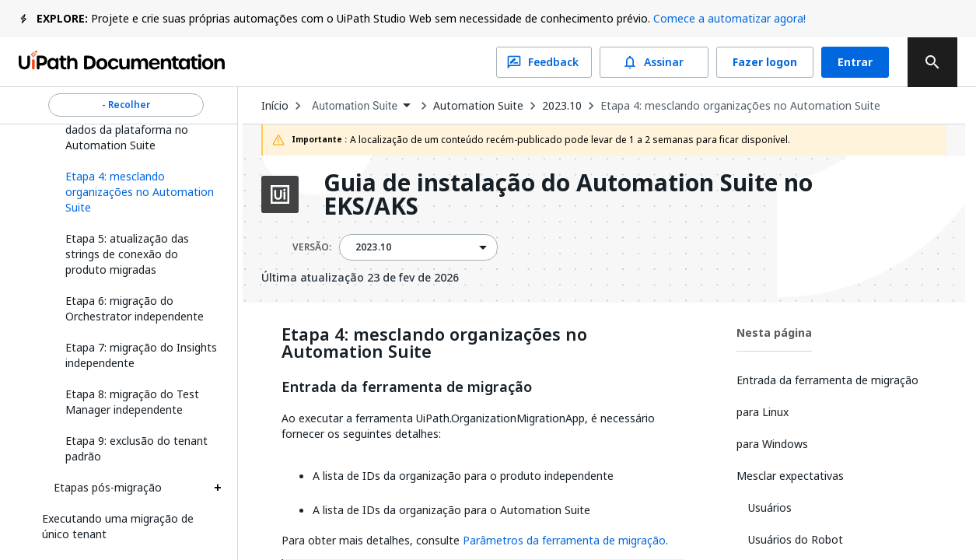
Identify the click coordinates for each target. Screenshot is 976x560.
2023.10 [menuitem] (373, 247)
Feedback (544, 62)
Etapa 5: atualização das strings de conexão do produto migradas (127, 254)
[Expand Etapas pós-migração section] (218, 488)
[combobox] (361, 106)
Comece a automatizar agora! (729, 18)
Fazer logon (765, 62)
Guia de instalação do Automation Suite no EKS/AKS (568, 194)
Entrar (855, 62)
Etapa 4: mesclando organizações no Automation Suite (740, 106)
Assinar (654, 62)
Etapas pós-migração (108, 487)
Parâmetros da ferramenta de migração (564, 540)
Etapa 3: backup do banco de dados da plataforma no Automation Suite (138, 129)
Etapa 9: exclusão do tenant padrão (136, 448)
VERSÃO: (312, 247)
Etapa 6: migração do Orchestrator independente (135, 308)
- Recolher (126, 105)
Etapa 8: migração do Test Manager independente (132, 402)
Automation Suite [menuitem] (355, 106)
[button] (138, 192)
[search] (932, 62)
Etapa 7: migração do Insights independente (141, 355)
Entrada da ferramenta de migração (407, 387)
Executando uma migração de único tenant (118, 526)
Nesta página (774, 332)
